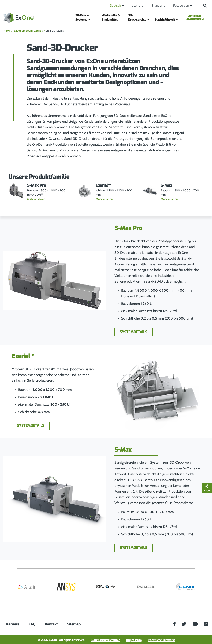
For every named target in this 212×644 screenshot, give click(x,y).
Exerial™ (23, 356)
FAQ (32, 624)
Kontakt (51, 624)
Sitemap (74, 624)
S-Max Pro (128, 228)
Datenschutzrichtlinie (106, 640)
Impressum (134, 640)
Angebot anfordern (195, 18)
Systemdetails (134, 332)
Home (7, 31)
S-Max (123, 450)
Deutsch (115, 6)
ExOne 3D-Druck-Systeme (28, 31)
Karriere (13, 624)
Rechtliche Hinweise (162, 640)
